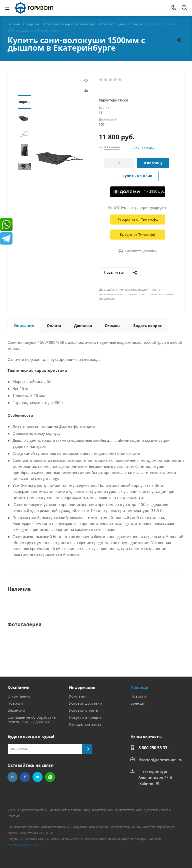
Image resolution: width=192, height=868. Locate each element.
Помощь (139, 687)
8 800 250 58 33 (153, 748)
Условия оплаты (84, 710)
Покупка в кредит (85, 717)
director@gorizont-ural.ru (160, 760)
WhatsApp (50, 777)
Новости (15, 703)
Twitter (37, 777)
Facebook (25, 777)
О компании (19, 696)
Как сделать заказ (85, 724)
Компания (18, 687)
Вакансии (16, 710)
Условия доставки (85, 703)
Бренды (138, 703)
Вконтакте (12, 777)
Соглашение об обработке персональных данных (31, 719)
